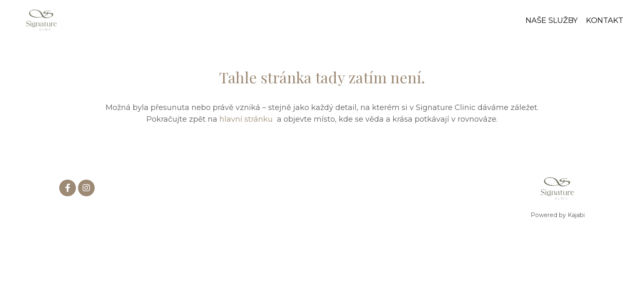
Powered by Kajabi (558, 215)
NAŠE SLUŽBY (552, 20)
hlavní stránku (247, 119)
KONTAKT (605, 20)
